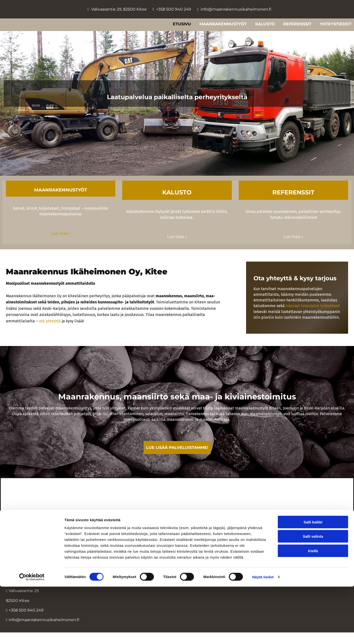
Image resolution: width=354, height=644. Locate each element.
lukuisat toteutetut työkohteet (313, 306)
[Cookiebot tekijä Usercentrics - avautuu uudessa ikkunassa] (32, 634)
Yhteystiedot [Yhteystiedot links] (336, 24)
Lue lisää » (61, 233)
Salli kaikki (313, 579)
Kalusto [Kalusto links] (265, 24)
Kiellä (313, 608)
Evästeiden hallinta (177, 554)
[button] (177, 448)
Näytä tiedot (263, 634)
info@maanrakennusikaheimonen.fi (236, 9)
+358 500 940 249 (174, 9)
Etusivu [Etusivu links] (182, 24)
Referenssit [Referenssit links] (297, 24)
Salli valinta (313, 594)
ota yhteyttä (50, 321)
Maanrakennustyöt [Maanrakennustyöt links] (223, 24)
